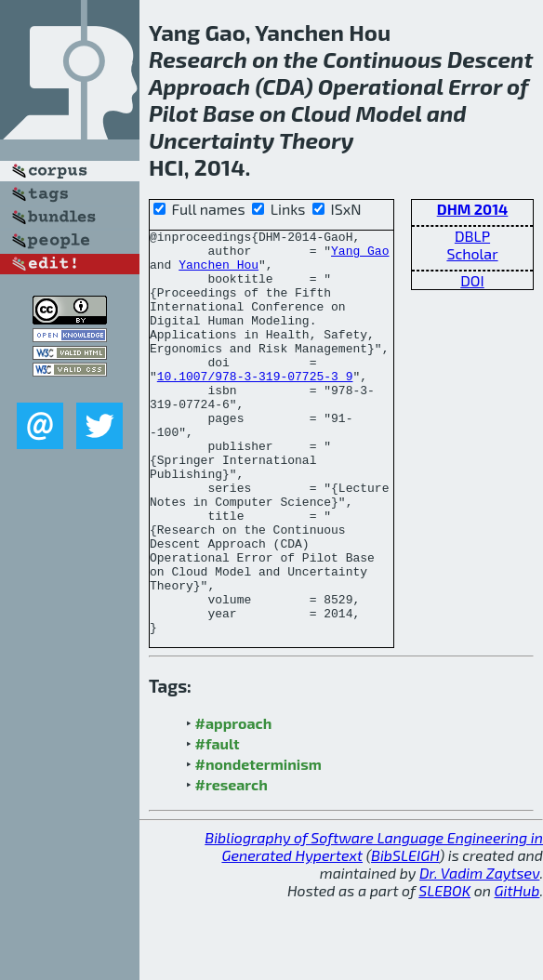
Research (198, 59)
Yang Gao (360, 256)
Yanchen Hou (219, 272)
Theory (317, 140)
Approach (199, 86)
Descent (490, 59)
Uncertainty (212, 140)
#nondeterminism (258, 845)
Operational (381, 86)
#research (232, 865)
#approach (234, 804)
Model (388, 113)
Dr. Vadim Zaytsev (479, 954)
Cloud (321, 113)
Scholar (472, 253)
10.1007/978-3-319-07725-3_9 (255, 406)
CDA (284, 86)
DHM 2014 (473, 209)
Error (475, 86)
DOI (472, 280)
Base (229, 113)
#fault (218, 824)
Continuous (382, 59)
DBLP (472, 236)
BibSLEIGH (405, 936)
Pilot (173, 113)
